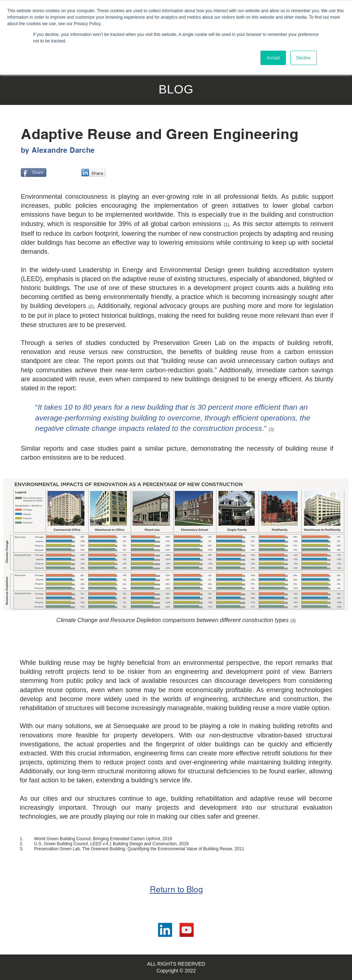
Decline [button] (304, 58)
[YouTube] (187, 930)
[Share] (34, 172)
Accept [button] (273, 58)
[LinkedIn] (165, 930)
